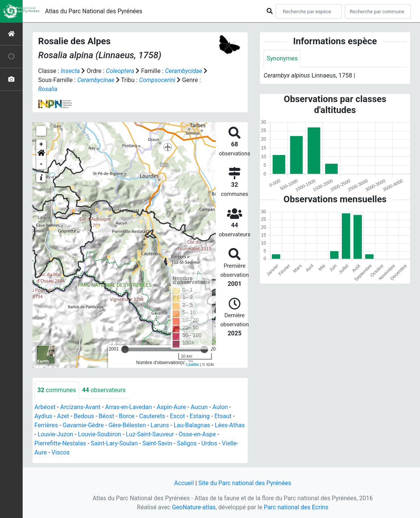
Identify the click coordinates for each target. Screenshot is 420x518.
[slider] (125, 349)
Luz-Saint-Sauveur (150, 434)
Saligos (187, 443)
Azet (63, 416)
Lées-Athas (230, 425)
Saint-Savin (157, 443)
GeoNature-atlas (194, 507)
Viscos (60, 452)
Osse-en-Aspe (197, 434)
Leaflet (192, 364)
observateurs (104, 390)
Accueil (184, 483)
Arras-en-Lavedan (128, 407)
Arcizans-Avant (80, 407)
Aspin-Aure (171, 407)
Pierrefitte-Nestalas (60, 443)
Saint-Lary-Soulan (114, 443)
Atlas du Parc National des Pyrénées (94, 11)
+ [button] (41, 144)
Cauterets (152, 416)
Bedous (84, 416)
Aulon (220, 407)
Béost (106, 416)
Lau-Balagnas (192, 425)
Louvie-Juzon (55, 434)
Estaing (200, 416)
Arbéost (45, 407)
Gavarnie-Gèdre (83, 425)
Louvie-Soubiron (100, 434)
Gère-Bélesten (127, 425)
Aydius (43, 416)
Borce (127, 416)
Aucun (199, 407)
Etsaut (223, 416)
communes (57, 390)
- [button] (41, 164)
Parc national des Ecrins (296, 507)
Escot (178, 416)
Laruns (160, 425)
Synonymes (282, 58)
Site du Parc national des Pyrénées (245, 483)
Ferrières (46, 425)
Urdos (209, 443)
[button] (41, 154)
